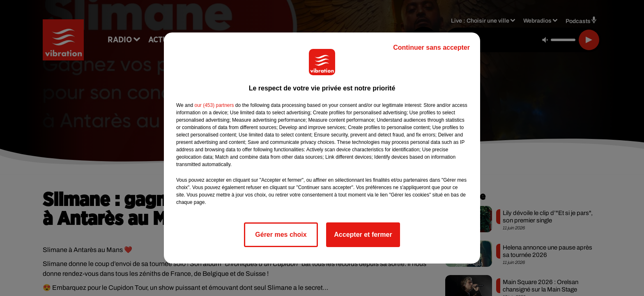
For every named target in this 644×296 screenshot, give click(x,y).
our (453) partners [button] (214, 105)
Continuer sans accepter (431, 47)
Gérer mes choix (281, 235)
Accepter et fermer (363, 235)
